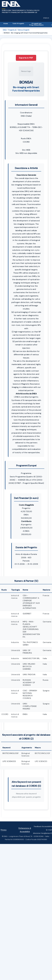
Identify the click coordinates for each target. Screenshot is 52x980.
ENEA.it (47, 19)
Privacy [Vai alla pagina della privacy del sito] (4, 830)
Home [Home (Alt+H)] (6, 24)
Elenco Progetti (24, 30)
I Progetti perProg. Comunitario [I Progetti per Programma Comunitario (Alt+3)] (36, 24)
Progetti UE (12, 30)
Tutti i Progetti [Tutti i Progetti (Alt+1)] (18, 24)
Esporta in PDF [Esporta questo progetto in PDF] (26, 58)
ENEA (5, 30)
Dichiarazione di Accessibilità (25, 830)
